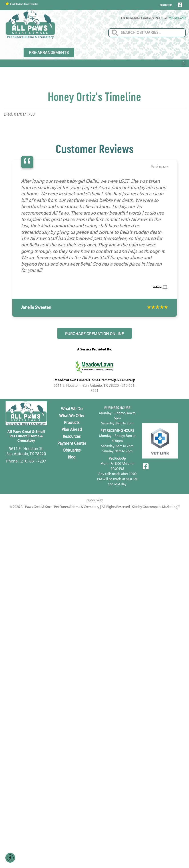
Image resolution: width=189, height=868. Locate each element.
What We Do (72, 409)
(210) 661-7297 (33, 462)
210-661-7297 (177, 18)
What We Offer (72, 416)
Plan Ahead (72, 430)
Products (72, 423)
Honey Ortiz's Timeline (94, 96)
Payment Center (72, 444)
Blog (72, 458)
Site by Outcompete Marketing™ (156, 507)
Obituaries (72, 451)
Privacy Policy (95, 500)
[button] (184, 63)
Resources (72, 437)
